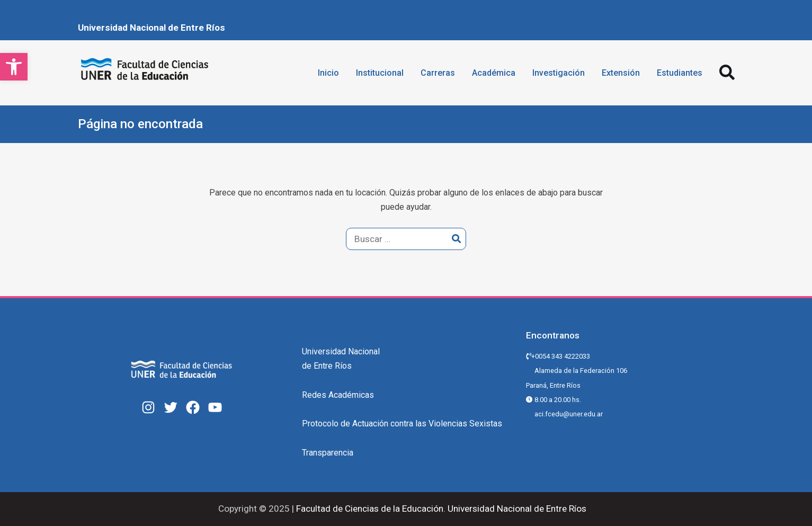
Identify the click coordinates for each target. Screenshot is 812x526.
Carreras (438, 73)
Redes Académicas (338, 395)
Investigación (559, 73)
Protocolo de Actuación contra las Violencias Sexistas (402, 424)
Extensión (621, 73)
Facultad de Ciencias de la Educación (369, 509)
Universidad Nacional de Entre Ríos (151, 28)
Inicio (328, 73)
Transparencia (328, 453)
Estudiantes (680, 73)
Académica (494, 73)
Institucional (380, 73)
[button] (14, 67)
